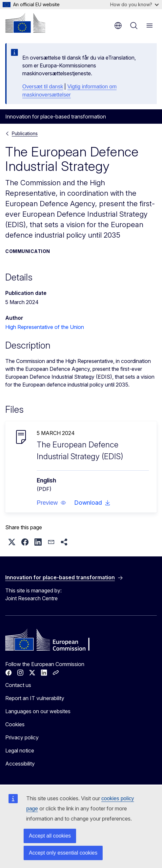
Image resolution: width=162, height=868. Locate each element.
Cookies (15, 724)
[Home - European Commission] (25, 23)
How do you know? (134, 4)
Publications (25, 133)
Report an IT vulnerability (35, 698)
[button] (51, 503)
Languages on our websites (38, 711)
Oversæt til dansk (43, 87)
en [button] (118, 26)
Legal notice (20, 750)
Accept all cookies (50, 836)
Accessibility (20, 764)
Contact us (18, 685)
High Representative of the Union (45, 327)
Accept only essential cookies (63, 853)
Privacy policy (22, 737)
